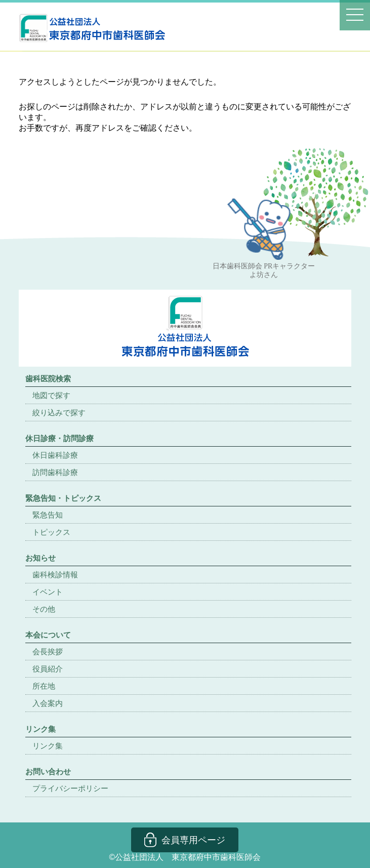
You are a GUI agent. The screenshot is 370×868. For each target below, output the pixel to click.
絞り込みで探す (59, 412)
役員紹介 (48, 669)
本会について (48, 635)
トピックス (51, 532)
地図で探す (51, 395)
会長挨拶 (48, 652)
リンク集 (48, 746)
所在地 (44, 686)
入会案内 (48, 703)
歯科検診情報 (55, 575)
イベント (48, 592)
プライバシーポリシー (70, 788)
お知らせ (40, 558)
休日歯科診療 (55, 455)
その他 (44, 609)
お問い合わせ (48, 772)
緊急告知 (48, 515)
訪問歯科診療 (55, 472)
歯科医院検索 (48, 379)
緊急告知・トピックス (63, 498)
